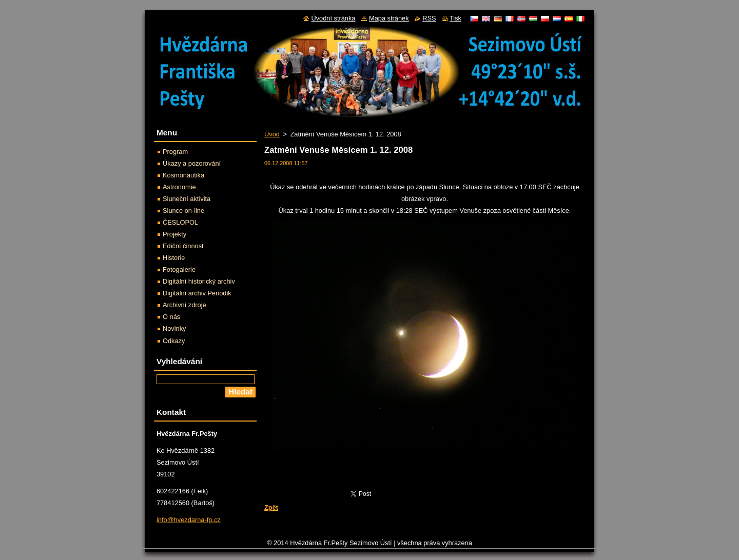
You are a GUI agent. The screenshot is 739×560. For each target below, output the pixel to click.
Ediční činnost (183, 246)
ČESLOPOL (180, 222)
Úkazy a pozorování (192, 163)
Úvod (272, 134)
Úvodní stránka (333, 18)
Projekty (174, 234)
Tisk (455, 18)
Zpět (271, 507)
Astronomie (179, 187)
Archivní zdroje (184, 305)
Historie (174, 258)
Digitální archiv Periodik (197, 293)
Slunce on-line (183, 211)
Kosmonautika (183, 175)
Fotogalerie (179, 269)
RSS (429, 18)
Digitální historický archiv (199, 281)
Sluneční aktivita (187, 199)
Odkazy (174, 341)
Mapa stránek (389, 18)
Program (175, 152)
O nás (171, 317)
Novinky (174, 328)
